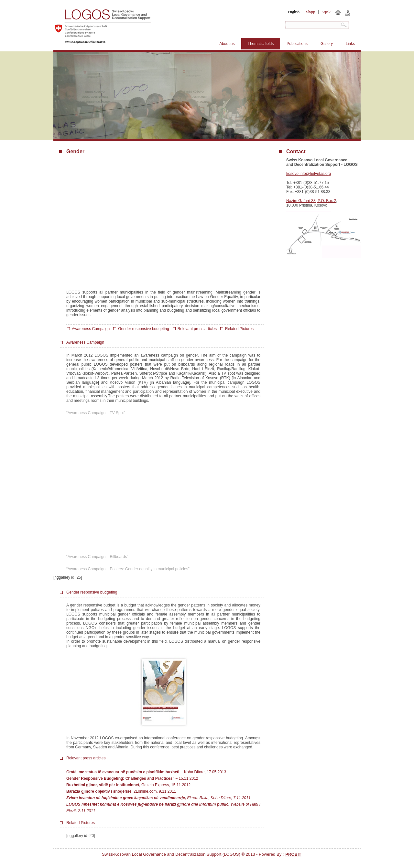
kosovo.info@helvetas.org (309, 174)
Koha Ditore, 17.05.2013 (205, 772)
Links (350, 44)
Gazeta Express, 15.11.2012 (128, 785)
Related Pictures (239, 329)
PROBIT (293, 854)
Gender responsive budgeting (143, 329)
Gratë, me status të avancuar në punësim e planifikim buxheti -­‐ (125, 772)
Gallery (327, 44)
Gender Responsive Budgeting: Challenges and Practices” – (122, 778)
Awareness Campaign (91, 329)
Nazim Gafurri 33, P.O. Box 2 (311, 201)
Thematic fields (261, 44)
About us (227, 44)
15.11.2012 (188, 778)
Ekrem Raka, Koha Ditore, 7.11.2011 (158, 798)
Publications (297, 44)
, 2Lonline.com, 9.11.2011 (121, 791)
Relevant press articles (197, 329)
